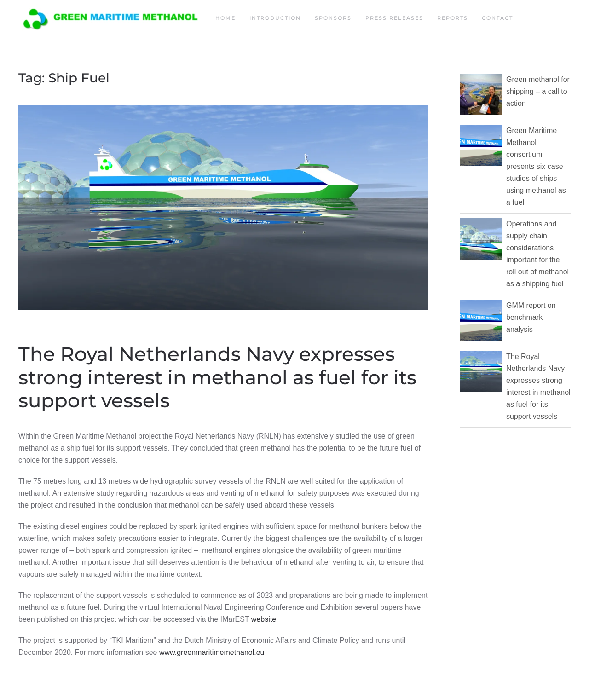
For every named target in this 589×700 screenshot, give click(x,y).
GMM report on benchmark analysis (531, 317)
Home (225, 18)
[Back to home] (110, 18)
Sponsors (333, 18)
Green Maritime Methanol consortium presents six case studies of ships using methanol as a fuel (536, 166)
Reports (453, 18)
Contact (497, 18)
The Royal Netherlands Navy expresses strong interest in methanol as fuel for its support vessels (217, 377)
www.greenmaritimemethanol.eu (212, 652)
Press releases (394, 18)
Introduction (275, 18)
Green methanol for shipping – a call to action (538, 91)
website (264, 619)
